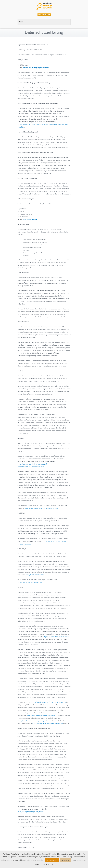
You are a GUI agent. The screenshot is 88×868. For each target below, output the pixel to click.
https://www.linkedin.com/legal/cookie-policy (42, 716)
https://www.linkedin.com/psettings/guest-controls (49, 702)
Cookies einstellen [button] (79, 860)
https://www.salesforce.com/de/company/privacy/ (42, 508)
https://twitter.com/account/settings (30, 582)
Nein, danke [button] (66, 860)
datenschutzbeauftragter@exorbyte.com (36, 68)
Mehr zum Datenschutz (44, 865)
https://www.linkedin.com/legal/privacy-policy (33, 721)
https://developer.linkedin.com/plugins (56, 637)
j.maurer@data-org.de (30, 220)
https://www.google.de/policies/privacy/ (31, 812)
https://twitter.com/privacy (35, 575)
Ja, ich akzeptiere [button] (52, 860)
